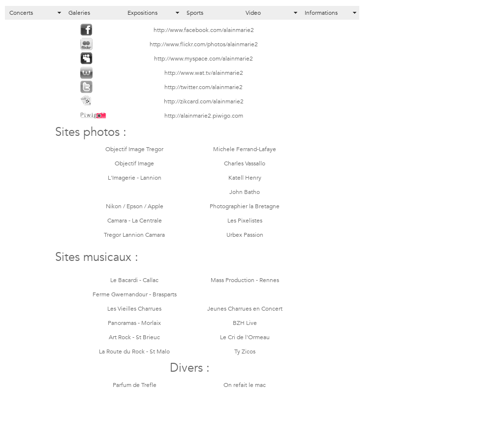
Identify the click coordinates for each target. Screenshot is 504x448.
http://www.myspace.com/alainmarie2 (204, 59)
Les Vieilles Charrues (134, 309)
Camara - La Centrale (135, 221)
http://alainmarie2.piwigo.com (204, 116)
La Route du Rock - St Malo (134, 352)
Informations (321, 13)
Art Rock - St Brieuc (134, 338)
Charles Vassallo (245, 164)
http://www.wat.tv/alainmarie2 (204, 73)
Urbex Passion (245, 235)
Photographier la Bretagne (245, 207)
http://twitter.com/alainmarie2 (204, 88)
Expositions (142, 13)
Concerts (21, 13)
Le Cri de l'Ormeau (245, 338)
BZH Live (245, 323)
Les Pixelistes (245, 221)
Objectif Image (134, 164)
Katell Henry (245, 178)
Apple (156, 207)
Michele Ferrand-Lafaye (245, 150)
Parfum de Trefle (135, 385)
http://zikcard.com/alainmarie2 (204, 102)
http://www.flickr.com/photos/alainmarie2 (204, 45)
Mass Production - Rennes (245, 281)
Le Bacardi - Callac (134, 281)
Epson (135, 207)
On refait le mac (245, 385)
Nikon (114, 207)
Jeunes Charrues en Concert (245, 309)
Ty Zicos (245, 352)
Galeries (79, 13)
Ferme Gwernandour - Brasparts (135, 295)
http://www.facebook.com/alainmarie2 (204, 31)
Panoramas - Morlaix (134, 323)
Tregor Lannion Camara (134, 235)
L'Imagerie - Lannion (135, 178)
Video (253, 13)
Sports (195, 13)
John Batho (245, 192)
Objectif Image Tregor (134, 150)
